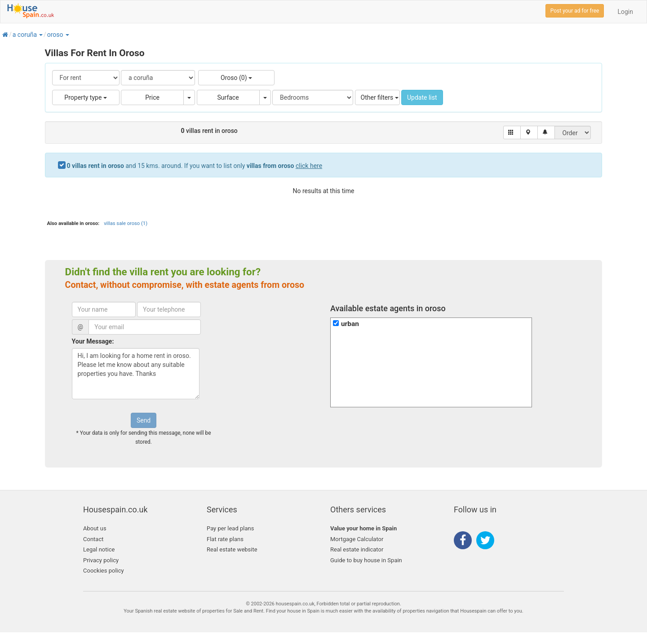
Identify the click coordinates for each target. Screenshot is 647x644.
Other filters (380, 97)
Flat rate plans (225, 539)
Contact (93, 539)
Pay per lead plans (230, 528)
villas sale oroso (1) (126, 223)
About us (95, 528)
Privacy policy (101, 560)
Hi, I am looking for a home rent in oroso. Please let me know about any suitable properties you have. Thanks (136, 374)
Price (152, 97)
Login (625, 12)
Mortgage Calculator (357, 539)
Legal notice (99, 549)
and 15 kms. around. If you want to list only (195, 166)
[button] (40, 35)
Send (144, 420)
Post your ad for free (575, 11)
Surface (228, 97)
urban (350, 324)
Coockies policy (104, 571)
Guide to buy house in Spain (366, 560)
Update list (422, 97)
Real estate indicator (357, 549)
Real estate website (232, 549)
